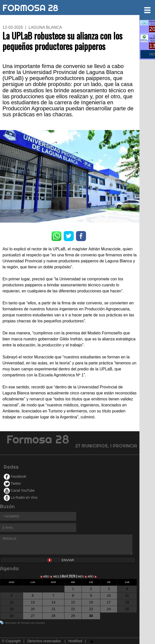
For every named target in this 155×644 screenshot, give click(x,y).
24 (109, 609)
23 (91, 609)
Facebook (15, 476)
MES (55, 576)
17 (109, 602)
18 (127, 602)
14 (53, 602)
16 (91, 602)
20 (33, 609)
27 (33, 616)
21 (53, 609)
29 (73, 616)
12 (12, 602)
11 (127, 595)
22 (73, 609)
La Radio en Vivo (21, 497)
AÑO (45, 576)
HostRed (75, 641)
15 (73, 602)
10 (109, 595)
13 (33, 602)
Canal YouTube (19, 490)
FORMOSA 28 (30, 7)
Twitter (12, 483)
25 (127, 609)
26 (12, 616)
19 (12, 609)
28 (53, 616)
